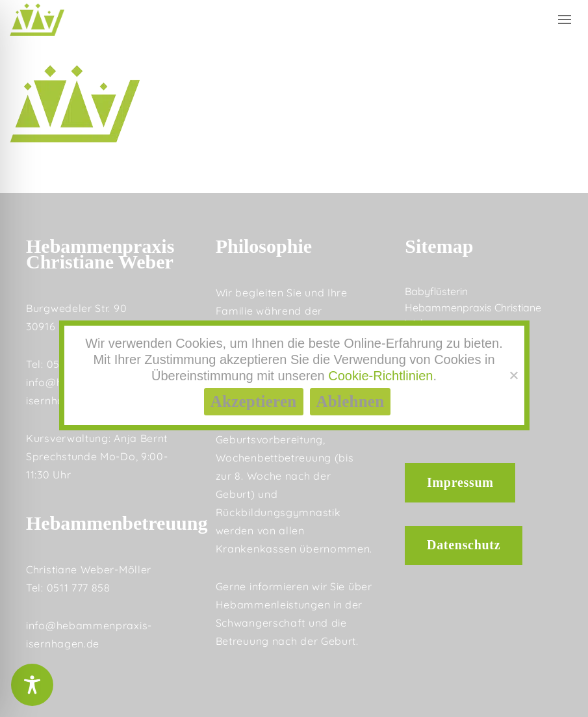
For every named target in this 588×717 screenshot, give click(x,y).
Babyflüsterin (436, 291)
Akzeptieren (254, 401)
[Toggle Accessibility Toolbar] (32, 685)
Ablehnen (351, 401)
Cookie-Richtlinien (380, 376)
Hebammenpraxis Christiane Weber (473, 315)
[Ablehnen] (513, 375)
